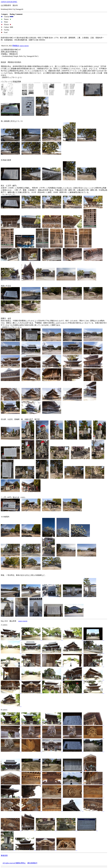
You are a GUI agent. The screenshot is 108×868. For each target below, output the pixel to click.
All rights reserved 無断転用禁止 (14, 863)
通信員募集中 (32, 863)
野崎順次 (16, 46)
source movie (24, 46)
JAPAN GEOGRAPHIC (9, 2)
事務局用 (4, 856)
